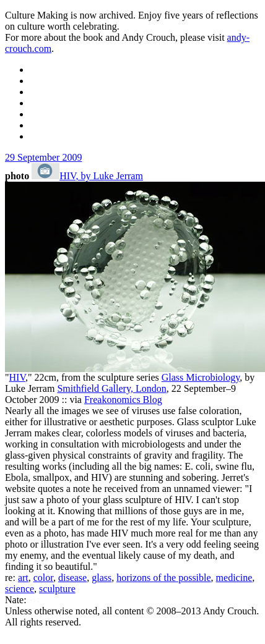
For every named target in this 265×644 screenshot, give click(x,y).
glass (102, 578)
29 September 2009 (43, 157)
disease (72, 578)
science (20, 589)
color (43, 578)
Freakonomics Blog (123, 400)
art (23, 578)
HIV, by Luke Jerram (101, 176)
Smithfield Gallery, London (111, 388)
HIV (17, 377)
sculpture (57, 589)
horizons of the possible (163, 578)
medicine (234, 578)
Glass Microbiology (201, 377)
